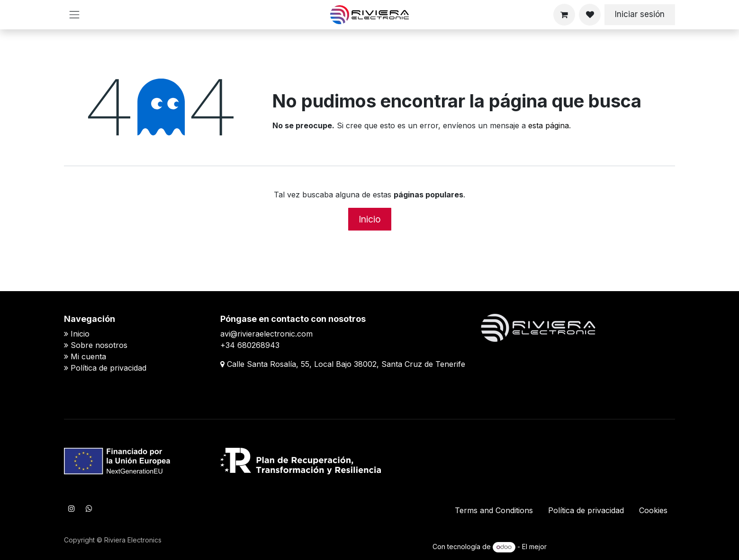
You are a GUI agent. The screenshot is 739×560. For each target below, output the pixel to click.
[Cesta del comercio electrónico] (564, 15)
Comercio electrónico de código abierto (612, 547)
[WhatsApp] (89, 508)
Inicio (370, 219)
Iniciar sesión (640, 14)
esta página (549, 125)
